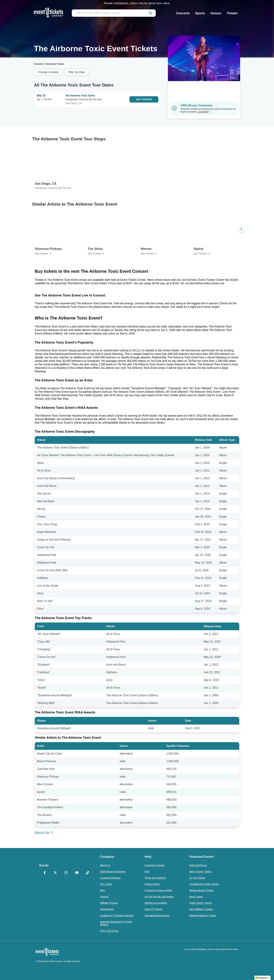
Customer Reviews (110, 878)
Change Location (48, 72)
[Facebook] (45, 873)
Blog (102, 890)
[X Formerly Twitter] (55, 873)
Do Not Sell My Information (159, 897)
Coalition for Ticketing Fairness (117, 915)
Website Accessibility (156, 903)
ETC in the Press (109, 931)
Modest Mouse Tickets (201, 890)
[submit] (150, 13)
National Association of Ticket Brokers (116, 923)
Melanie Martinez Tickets (203, 915)
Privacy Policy (152, 884)
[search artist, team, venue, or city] (114, 13)
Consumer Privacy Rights (158, 890)
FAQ (147, 872)
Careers (104, 897)
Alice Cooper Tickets (200, 872)
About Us (105, 865)
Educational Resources (157, 915)
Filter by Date (76, 72)
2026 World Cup (198, 865)
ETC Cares (106, 884)
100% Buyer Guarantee (113, 872)
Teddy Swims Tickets (200, 903)
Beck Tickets (196, 897)
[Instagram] (66, 873)
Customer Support (154, 865)
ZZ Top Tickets (197, 878)
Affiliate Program (109, 903)
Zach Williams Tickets (201, 909)
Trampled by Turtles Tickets (204, 884)
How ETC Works (154, 909)
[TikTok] (88, 873)
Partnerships (107, 909)
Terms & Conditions (155, 878)
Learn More (204, 112)
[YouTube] (77, 873)
